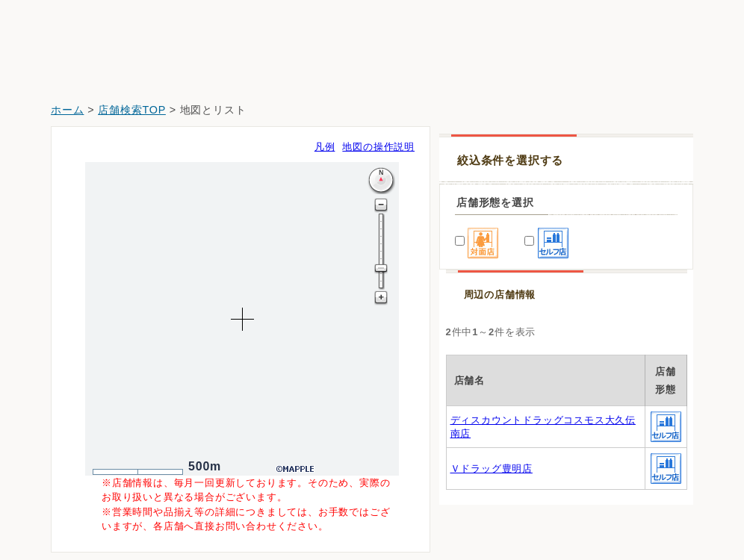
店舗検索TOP (132, 110)
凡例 (325, 147)
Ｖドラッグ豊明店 (492, 469)
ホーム (67, 110)
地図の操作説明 (378, 147)
